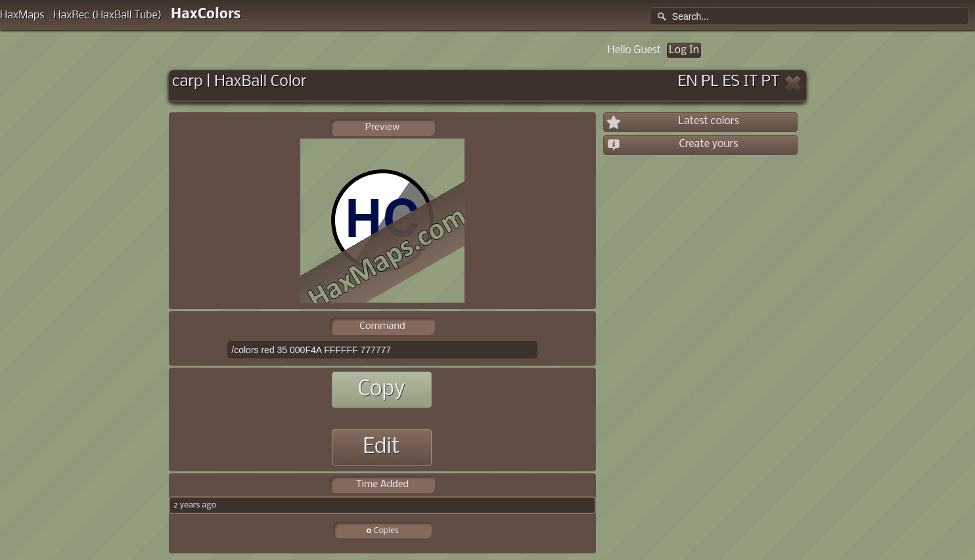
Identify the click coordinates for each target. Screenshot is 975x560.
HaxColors (206, 15)
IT (751, 82)
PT (771, 82)
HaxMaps (22, 15)
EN (688, 82)
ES (731, 82)
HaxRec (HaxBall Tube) (107, 15)
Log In (684, 50)
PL (710, 82)
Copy (381, 390)
